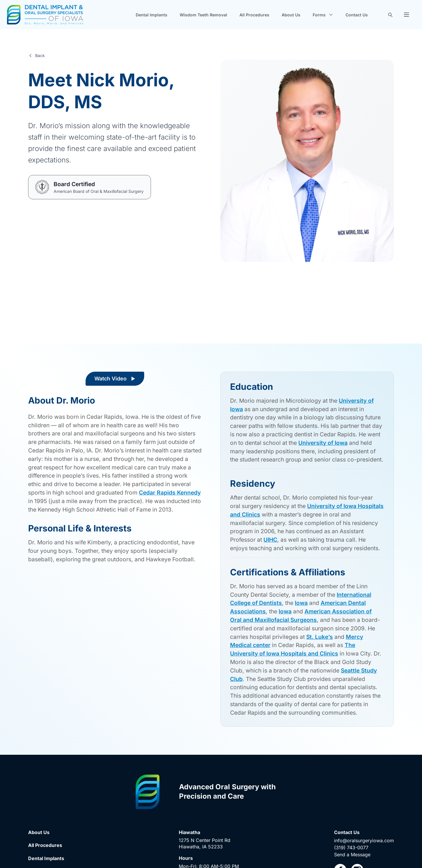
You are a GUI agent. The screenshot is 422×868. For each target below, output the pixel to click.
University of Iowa (323, 443)
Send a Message (352, 855)
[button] (406, 15)
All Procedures (254, 15)
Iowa (301, 603)
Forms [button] (323, 15)
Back (36, 55)
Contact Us (357, 15)
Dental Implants (152, 15)
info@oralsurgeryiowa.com (364, 840)
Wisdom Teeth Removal (203, 15)
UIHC (270, 540)
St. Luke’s (320, 637)
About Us (291, 15)
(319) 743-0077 (351, 848)
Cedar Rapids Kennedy (170, 493)
